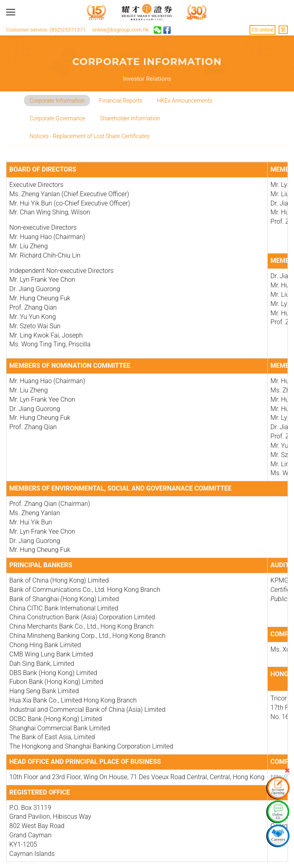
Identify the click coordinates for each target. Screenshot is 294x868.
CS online (262, 30)
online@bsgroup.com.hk (120, 30)
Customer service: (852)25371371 (46, 30)
